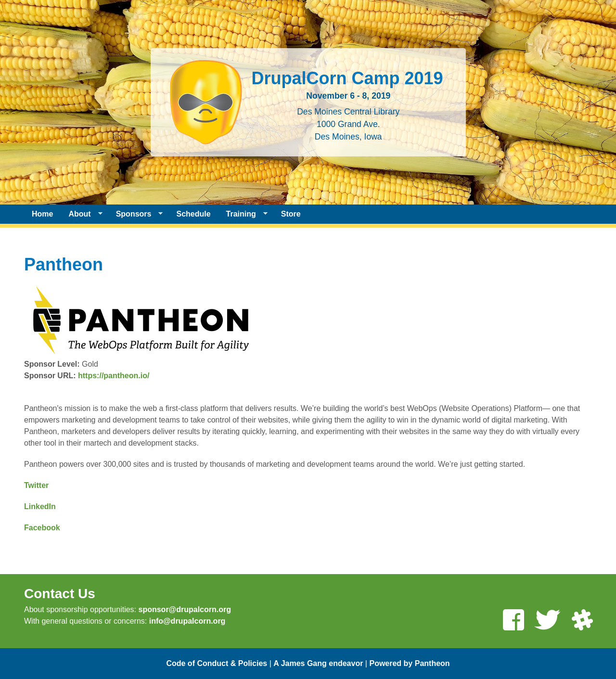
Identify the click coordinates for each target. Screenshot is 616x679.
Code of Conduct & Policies (217, 663)
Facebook (42, 528)
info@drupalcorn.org (187, 621)
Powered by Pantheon (409, 663)
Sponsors (136, 214)
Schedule (193, 214)
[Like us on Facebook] (513, 621)
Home (42, 214)
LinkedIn (40, 506)
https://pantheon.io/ (114, 376)
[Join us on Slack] (582, 621)
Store (291, 214)
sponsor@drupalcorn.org (185, 609)
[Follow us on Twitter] (547, 621)
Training (243, 214)
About (81, 214)
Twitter (36, 485)
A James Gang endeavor (318, 663)
